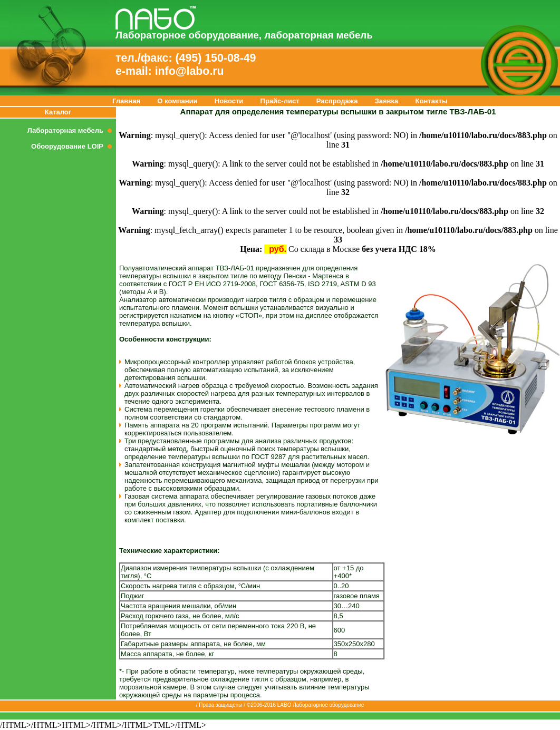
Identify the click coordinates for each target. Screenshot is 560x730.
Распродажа (337, 101)
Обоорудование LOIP (74, 146)
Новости (229, 101)
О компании (177, 101)
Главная (126, 101)
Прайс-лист (280, 101)
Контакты (432, 101)
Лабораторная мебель (72, 130)
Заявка (387, 101)
